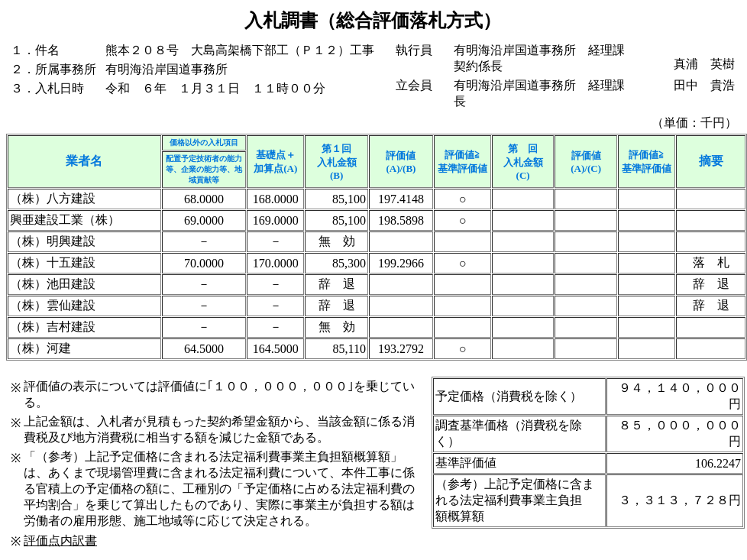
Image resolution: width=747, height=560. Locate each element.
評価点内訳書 (60, 541)
